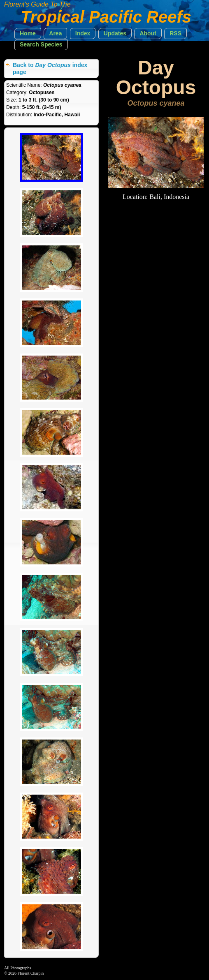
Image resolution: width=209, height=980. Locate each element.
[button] (28, 34)
